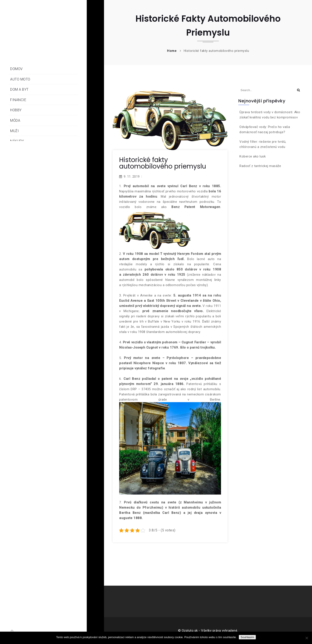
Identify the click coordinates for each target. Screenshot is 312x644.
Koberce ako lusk (253, 156)
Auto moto (20, 79)
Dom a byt (19, 89)
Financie (18, 100)
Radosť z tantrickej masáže (260, 166)
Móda (15, 120)
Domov (16, 69)
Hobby (16, 110)
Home (172, 51)
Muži (15, 131)
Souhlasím (247, 637)
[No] (307, 638)
